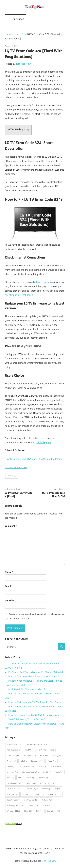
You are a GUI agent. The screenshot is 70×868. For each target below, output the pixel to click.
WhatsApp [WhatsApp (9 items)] (12, 805)
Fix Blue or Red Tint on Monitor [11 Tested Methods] (36, 672)
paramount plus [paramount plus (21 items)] (15, 783)
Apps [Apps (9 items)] (53, 750)
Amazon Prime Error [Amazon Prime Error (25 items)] (37, 744)
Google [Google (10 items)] (11, 761)
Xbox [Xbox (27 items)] (28, 811)
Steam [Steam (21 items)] (39, 794)
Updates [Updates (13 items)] (47, 800)
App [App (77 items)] (28, 750)
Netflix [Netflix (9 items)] (47, 772)
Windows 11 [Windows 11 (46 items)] (14, 811)
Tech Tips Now (23, 64)
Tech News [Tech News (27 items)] (13, 800)
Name (9, 572)
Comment (11, 526)
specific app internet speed (19, 295)
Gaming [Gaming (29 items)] (57, 755)
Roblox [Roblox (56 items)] (49, 783)
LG (24, 325)
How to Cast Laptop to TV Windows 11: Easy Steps (35, 702)
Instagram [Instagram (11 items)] (37, 761)
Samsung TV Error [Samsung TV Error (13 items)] (51, 789)
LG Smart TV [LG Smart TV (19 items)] (27, 766)
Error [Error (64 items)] (44, 755)
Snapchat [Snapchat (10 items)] (12, 794)
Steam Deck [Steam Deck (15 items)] (54, 794)
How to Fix (19, 34)
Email (9, 586)
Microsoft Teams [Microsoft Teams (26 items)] (31, 772)
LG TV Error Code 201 (16, 467)
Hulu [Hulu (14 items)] (24, 761)
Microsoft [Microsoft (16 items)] (12, 772)
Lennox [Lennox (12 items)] (11, 766)
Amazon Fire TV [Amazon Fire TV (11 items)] (15, 744)
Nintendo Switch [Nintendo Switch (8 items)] (26, 778)
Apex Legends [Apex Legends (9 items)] (14, 750)
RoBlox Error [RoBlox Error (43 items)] (14, 789)
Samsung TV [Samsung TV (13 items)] (31, 789)
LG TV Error (12, 476)
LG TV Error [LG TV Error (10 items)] (56, 766)
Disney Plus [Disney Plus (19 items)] (30, 755)
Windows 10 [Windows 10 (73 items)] (43, 805)
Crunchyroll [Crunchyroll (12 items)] (13, 755)
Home (8, 34)
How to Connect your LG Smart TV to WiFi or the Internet (34, 459)
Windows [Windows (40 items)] (27, 805)
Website (9, 600)
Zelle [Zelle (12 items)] (39, 811)
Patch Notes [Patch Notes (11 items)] (34, 783)
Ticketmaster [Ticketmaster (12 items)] (30, 800)
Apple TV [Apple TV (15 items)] (41, 750)
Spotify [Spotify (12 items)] (27, 794)
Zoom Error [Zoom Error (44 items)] (53, 811)
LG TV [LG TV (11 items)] (42, 766)
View (26, 129)
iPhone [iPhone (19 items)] (52, 761)
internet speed (42, 282)
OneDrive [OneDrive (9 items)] (43, 778)
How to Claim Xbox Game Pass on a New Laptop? (34, 676)
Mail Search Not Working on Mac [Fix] (28, 689)
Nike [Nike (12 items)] (10, 778)
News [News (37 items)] (59, 772)
